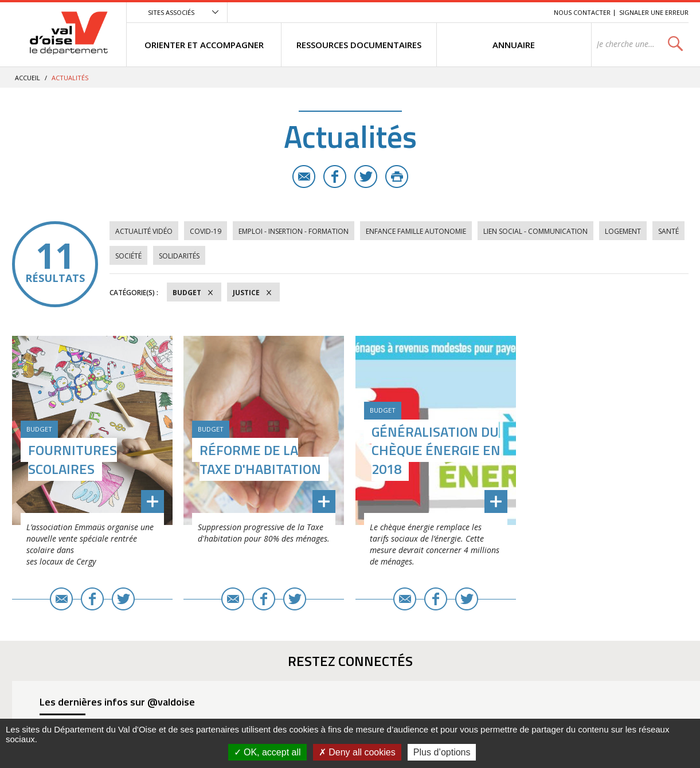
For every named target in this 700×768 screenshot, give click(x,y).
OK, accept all (267, 752)
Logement (623, 231)
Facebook (335, 177)
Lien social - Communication (535, 231)
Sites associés (171, 12)
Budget (187, 293)
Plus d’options (442, 752)
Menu (462, 12)
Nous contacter (582, 12)
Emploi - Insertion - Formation (294, 231)
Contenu (491, 12)
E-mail (304, 177)
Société (128, 256)
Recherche (529, 12)
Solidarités (179, 256)
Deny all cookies (357, 752)
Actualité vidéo (144, 231)
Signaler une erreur (654, 12)
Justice (246, 293)
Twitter (366, 177)
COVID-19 (206, 231)
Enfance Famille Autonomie (416, 231)
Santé (668, 231)
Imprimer (397, 177)
